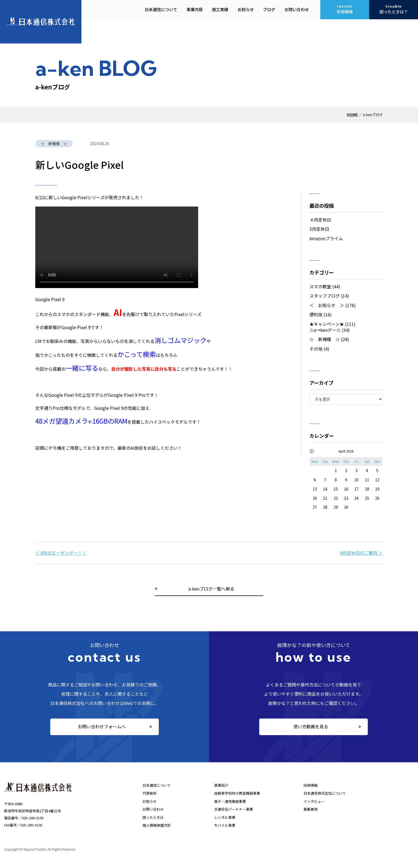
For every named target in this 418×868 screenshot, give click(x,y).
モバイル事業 (225, 825)
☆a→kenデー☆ (325, 330)
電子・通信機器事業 (230, 801)
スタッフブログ (325, 296)
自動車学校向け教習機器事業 (237, 793)
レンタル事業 (225, 817)
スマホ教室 (320, 286)
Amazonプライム (326, 238)
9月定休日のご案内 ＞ (361, 553)
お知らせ (150, 801)
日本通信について (157, 785)
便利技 (316, 314)
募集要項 (311, 809)
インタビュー (314, 801)
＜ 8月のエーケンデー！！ (61, 553)
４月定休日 (320, 220)
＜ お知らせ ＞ (327, 305)
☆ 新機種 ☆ (325, 339)
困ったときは (153, 817)
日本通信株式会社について (325, 793)
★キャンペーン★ (327, 324)
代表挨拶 (150, 793)
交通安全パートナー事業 (234, 809)
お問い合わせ (153, 809)
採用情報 (311, 785)
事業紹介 (221, 785)
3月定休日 (319, 229)
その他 (316, 349)
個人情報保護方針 (157, 825)
